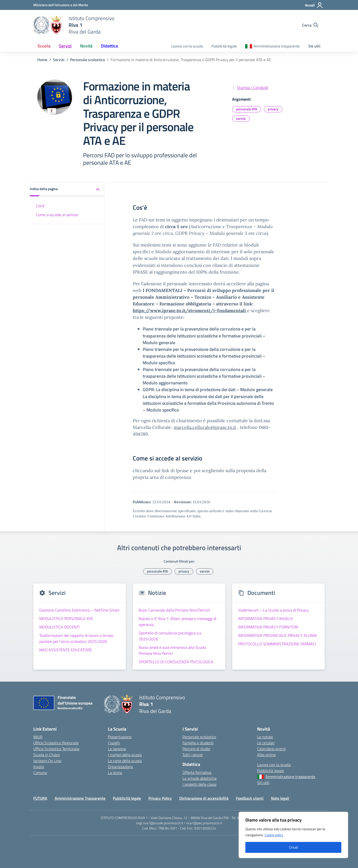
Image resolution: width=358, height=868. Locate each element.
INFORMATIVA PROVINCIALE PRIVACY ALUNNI (278, 635)
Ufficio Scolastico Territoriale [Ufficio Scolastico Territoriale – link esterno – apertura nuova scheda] (56, 749)
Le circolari (266, 743)
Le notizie (265, 737)
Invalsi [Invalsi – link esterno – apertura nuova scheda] (39, 767)
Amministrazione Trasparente (80, 798)
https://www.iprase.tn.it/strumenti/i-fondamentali (190, 310)
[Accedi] (314, 5)
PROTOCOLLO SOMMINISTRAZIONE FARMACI (277, 644)
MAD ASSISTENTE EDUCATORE (66, 650)
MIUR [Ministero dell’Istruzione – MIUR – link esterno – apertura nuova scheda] (38, 737)
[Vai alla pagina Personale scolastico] (88, 60)
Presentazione (120, 737)
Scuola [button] (44, 46)
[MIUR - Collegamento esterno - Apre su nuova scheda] (61, 5)
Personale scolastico (199, 737)
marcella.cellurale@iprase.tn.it (205, 427)
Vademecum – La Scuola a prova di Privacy (273, 610)
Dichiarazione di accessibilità (204, 798)
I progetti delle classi (199, 784)
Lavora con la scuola (187, 46)
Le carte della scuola (125, 761)
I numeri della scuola (125, 755)
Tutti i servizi (193, 755)
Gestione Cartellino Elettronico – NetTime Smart (79, 610)
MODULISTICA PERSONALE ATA (66, 619)
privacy (273, 109)
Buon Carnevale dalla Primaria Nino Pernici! (174, 610)
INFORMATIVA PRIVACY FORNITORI (268, 627)
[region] (293, 835)
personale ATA (247, 109)
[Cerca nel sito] (310, 25)
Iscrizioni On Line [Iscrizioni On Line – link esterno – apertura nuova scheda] (47, 761)
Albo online (266, 755)
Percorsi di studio (196, 749)
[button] (67, 189)
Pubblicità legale (224, 46)
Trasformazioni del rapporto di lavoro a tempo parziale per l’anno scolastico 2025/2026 (76, 638)
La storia (115, 773)
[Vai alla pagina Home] (42, 60)
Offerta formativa (197, 772)
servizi (241, 118)
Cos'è (40, 206)
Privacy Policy (160, 798)
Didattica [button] (109, 46)
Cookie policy (274, 835)
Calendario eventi (271, 749)
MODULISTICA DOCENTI (59, 627)
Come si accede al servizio (57, 215)
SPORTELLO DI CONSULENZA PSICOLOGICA (176, 662)
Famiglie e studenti (198, 743)
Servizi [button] (65, 46)
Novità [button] (86, 46)
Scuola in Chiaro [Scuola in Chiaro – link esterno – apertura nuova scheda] (46, 755)
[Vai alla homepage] (48, 25)
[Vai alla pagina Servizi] (59, 60)
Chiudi (293, 847)
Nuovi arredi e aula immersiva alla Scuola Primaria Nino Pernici (172, 650)
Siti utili (314, 46)
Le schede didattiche (200, 778)
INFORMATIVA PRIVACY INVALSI (266, 619)
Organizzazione (120, 767)
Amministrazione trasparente (277, 46)
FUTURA (40, 798)
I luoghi (114, 743)
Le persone (117, 749)
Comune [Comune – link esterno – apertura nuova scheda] (40, 773)
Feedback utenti (250, 798)
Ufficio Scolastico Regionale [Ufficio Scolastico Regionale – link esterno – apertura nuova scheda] (56, 743)
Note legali (280, 798)
